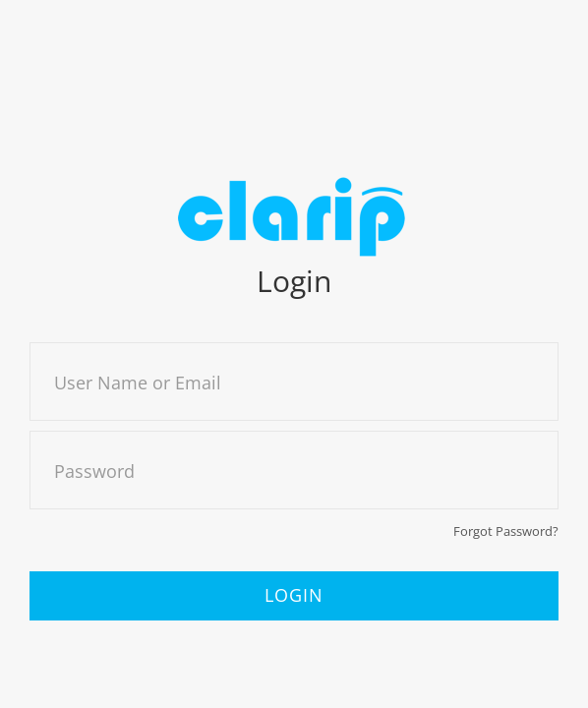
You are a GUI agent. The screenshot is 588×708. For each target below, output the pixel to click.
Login (294, 595)
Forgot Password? (506, 531)
